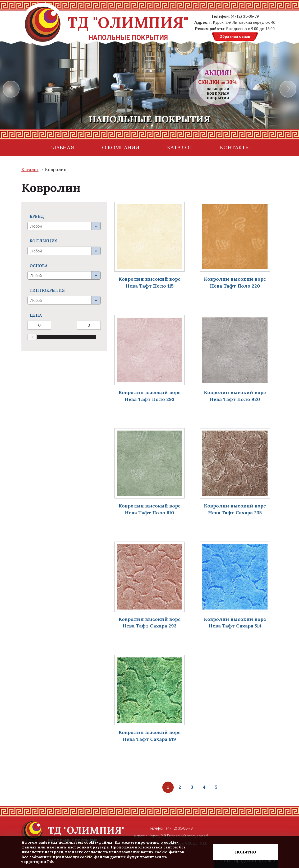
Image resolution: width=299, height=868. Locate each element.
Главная (62, 147)
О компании (121, 147)
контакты (235, 147)
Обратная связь (235, 36)
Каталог (180, 147)
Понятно (246, 852)
